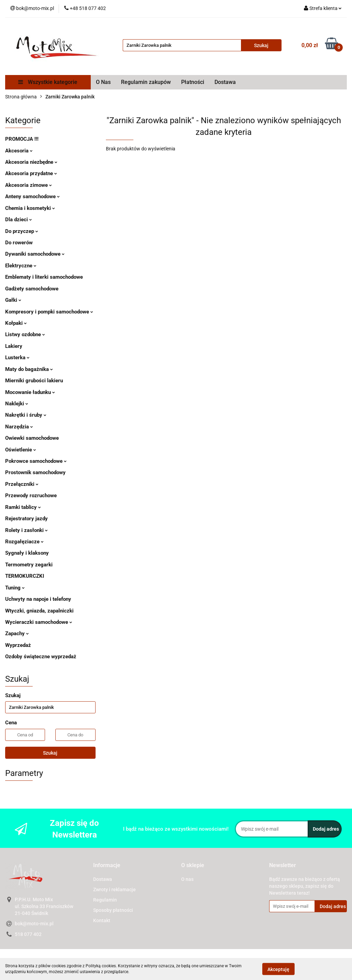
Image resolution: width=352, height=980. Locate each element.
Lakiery (14, 346)
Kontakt (102, 920)
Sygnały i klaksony (27, 553)
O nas (187, 879)
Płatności (193, 82)
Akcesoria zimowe (29, 185)
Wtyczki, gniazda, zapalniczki (39, 611)
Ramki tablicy (23, 507)
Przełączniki (22, 484)
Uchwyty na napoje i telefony (38, 599)
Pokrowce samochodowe (36, 461)
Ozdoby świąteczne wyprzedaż (41, 657)
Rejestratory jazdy (26, 519)
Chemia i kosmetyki (30, 208)
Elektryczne (21, 266)
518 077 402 (28, 934)
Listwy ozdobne (25, 334)
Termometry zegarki (29, 565)
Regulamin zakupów (146, 82)
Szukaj (50, 753)
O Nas (103, 82)
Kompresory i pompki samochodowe (49, 312)
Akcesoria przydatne (31, 173)
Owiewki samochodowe (32, 438)
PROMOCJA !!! (22, 139)
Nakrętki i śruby (26, 415)
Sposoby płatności (113, 910)
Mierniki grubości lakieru (34, 381)
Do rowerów (19, 243)
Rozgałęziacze (24, 542)
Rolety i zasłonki (26, 530)
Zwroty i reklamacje (114, 890)
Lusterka (17, 358)
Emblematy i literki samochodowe (44, 277)
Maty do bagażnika (29, 369)
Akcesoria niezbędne (31, 162)
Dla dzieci (19, 220)
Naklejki (17, 404)
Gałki (13, 300)
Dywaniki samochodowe (35, 254)
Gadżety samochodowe (32, 289)
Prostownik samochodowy (35, 472)
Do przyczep (22, 231)
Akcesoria (19, 151)
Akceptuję (278, 969)
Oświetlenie (21, 450)
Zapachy (17, 633)
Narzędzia (19, 427)
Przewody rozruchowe (31, 496)
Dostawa (225, 82)
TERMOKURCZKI (25, 576)
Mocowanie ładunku (30, 392)
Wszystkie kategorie (48, 82)
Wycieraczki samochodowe (39, 622)
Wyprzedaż (18, 645)
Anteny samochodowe (32, 196)
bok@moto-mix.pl (34, 924)
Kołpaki (16, 323)
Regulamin (105, 900)
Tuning (15, 588)
